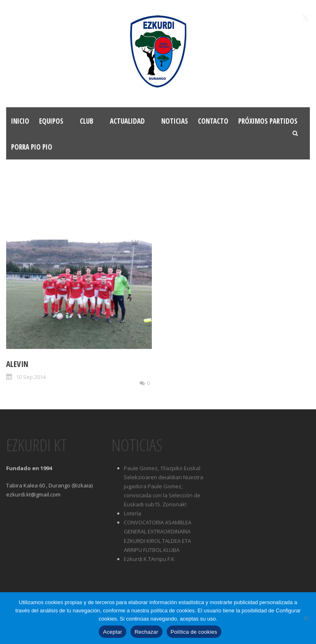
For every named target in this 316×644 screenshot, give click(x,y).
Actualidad (127, 121)
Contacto (213, 121)
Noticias (175, 121)
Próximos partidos (268, 121)
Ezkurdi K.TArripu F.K (149, 559)
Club (87, 121)
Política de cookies (194, 632)
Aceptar (113, 632)
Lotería (132, 513)
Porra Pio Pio (32, 147)
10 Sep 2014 (31, 377)
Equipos (51, 121)
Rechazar (146, 632)
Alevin (17, 364)
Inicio (20, 121)
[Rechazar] (306, 618)
